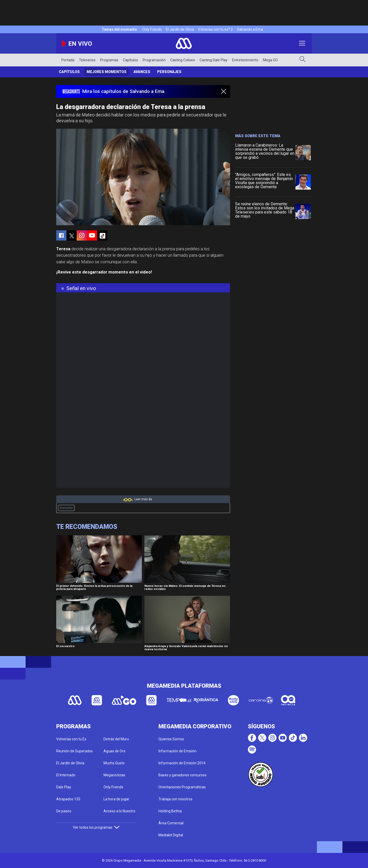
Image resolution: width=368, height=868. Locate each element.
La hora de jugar (116, 799)
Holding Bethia (170, 811)
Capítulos (130, 60)
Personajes (169, 72)
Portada (68, 60)
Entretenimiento (245, 60)
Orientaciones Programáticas (182, 787)
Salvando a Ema (250, 29)
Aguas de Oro (114, 751)
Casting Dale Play (214, 60)
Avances (142, 72)
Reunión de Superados (74, 751)
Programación (154, 60)
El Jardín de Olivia (180, 29)
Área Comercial (171, 823)
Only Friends (152, 29)
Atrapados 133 (68, 799)
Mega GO (270, 60)
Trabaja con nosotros (175, 799)
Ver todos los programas (96, 827)
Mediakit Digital (171, 835)
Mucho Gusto (114, 763)
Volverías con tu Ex (71, 739)
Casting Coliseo (183, 60)
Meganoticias (114, 775)
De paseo (64, 811)
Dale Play (64, 787)
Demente (66, 508)
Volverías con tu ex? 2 (215, 29)
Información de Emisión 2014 (182, 763)
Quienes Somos (171, 739)
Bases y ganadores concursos (182, 775)
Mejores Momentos (107, 72)
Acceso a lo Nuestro (119, 811)
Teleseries (87, 60)
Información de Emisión (177, 751)
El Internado (66, 775)
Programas (109, 60)
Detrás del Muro (116, 739)
